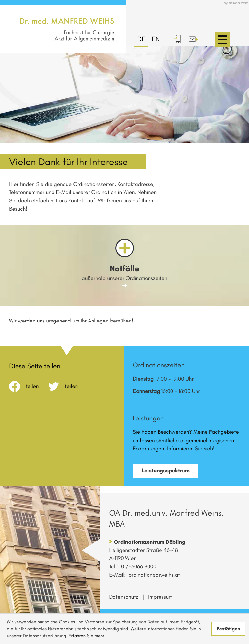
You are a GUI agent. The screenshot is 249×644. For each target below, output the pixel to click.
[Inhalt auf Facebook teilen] (29, 386)
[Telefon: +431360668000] (139, 567)
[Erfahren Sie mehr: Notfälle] (124, 266)
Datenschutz (124, 597)
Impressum (160, 597)
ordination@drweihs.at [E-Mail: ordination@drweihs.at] (154, 575)
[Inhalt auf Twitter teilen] (68, 386)
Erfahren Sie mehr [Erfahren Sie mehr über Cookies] (87, 636)
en (156, 39)
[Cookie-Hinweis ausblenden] (228, 629)
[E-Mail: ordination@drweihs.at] (197, 39)
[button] (181, 39)
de (142, 39)
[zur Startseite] (67, 26)
